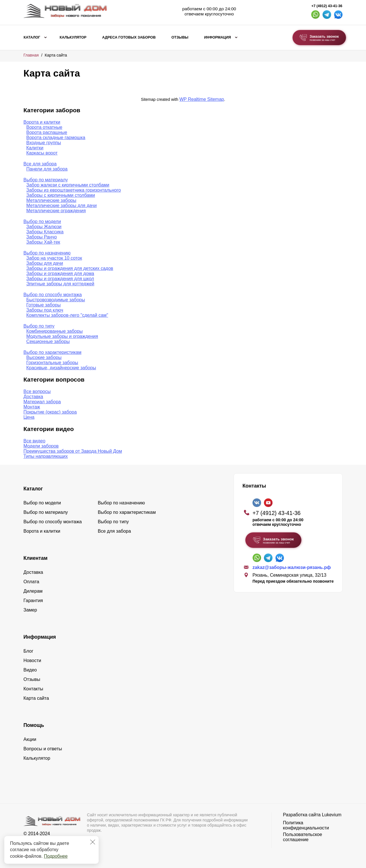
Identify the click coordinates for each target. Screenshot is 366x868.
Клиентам (35, 558)
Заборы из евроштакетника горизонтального (74, 190)
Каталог (32, 37)
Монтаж (32, 407)
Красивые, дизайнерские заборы (61, 368)
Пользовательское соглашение (303, 837)
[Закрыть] (93, 842)
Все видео (34, 441)
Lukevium (332, 815)
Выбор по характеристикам (52, 352)
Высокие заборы (44, 357)
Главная (31, 55)
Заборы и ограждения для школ (60, 279)
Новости (32, 660)
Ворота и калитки (42, 122)
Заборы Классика (45, 232)
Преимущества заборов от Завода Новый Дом (73, 451)
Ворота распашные (47, 132)
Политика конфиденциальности (306, 825)
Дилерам (33, 591)
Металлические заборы (51, 200)
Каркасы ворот (42, 153)
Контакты (33, 689)
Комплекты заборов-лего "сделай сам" (67, 315)
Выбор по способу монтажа (53, 295)
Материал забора (42, 402)
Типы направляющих (46, 456)
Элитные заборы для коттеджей (60, 284)
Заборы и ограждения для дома (60, 273)
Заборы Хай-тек (43, 242)
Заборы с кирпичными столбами (61, 195)
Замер (30, 610)
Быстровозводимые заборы (56, 300)
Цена (29, 417)
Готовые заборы (43, 305)
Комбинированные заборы (54, 331)
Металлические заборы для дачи (61, 206)
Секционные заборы (48, 341)
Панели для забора (47, 169)
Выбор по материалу (46, 180)
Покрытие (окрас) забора (50, 412)
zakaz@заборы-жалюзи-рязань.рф (292, 567)
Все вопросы (37, 391)
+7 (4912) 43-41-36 (327, 6)
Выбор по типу (39, 326)
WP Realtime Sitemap (202, 99)
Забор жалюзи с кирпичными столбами (68, 185)
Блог (28, 651)
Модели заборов (41, 446)
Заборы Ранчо (42, 237)
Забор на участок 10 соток (54, 258)
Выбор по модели (42, 221)
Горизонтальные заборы (52, 363)
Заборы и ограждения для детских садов (70, 268)
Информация (218, 37)
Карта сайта (36, 698)
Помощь (34, 725)
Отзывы (180, 37)
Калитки (35, 148)
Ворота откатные (44, 127)
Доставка (33, 397)
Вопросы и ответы (43, 749)
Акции (30, 739)
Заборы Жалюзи (44, 227)
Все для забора (40, 164)
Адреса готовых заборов (129, 37)
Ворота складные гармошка (56, 138)
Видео (30, 670)
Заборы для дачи (45, 263)
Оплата (31, 582)
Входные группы (44, 143)
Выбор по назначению (47, 253)
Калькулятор (73, 37)
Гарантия (33, 601)
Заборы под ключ (45, 310)
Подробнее (56, 856)
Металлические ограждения (56, 211)
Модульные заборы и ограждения (62, 336)
